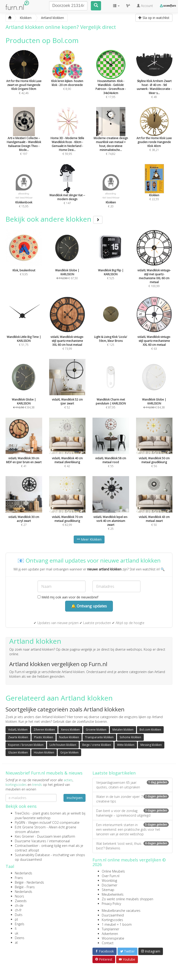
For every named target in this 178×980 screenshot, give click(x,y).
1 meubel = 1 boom (117, 924)
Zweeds (21, 901)
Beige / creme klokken (97, 745)
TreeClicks (22, 813)
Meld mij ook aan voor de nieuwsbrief (68, 597)
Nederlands (24, 873)
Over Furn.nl (111, 876)
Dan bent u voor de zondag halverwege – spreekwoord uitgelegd (132, 813)
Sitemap (108, 890)
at (16, 942)
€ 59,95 (67, 138)
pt (16, 919)
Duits (19, 915)
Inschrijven (75, 798)
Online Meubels (113, 871)
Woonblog (109, 880)
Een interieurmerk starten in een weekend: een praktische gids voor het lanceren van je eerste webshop (132, 829)
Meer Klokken (89, 539)
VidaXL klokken (18, 730)
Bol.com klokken (150, 730)
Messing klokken (151, 745)
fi (16, 929)
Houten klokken (44, 752)
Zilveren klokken (44, 730)
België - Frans (25, 887)
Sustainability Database (32, 855)
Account (145, 6)
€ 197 (24, 138)
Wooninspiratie (113, 938)
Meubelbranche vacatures (121, 911)
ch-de (19, 905)
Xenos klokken (70, 730)
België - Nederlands (29, 882)
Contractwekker (27, 846)
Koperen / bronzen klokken (26, 745)
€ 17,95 (111, 80)
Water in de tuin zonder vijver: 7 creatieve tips (132, 799)
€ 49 (154, 80)
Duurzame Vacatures (30, 841)
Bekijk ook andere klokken (54, 219)
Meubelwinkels (113, 894)
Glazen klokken (18, 752)
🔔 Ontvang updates (89, 606)
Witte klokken (126, 745)
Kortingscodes (112, 920)
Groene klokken (96, 730)
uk (17, 933)
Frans (19, 878)
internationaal (59, 841)
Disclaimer (110, 885)
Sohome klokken (130, 737)
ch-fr (18, 910)
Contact (108, 943)
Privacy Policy (111, 904)
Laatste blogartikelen (114, 773)
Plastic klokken (44, 737)
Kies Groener (24, 836)
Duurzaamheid (113, 915)
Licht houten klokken (63, 745)
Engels (20, 924)
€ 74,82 (111, 138)
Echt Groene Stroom (30, 827)
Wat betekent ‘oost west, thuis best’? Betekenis (132, 846)
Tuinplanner (110, 929)
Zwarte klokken (18, 737)
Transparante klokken (99, 737)
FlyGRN (20, 822)
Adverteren (110, 934)
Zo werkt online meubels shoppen (127, 899)
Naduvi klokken (69, 737)
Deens (20, 938)
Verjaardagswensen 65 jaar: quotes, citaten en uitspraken (132, 785)
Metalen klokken (123, 730)
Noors (19, 896)
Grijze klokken (69, 752)
